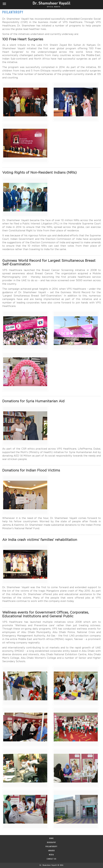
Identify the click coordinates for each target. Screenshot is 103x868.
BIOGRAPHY (52, 843)
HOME (51, 839)
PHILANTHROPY (51, 847)
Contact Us (52, 859)
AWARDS (52, 851)
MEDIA (51, 855)
